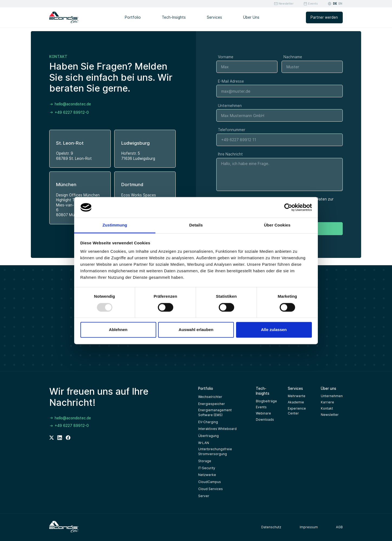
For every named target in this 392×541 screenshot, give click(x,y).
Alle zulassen (274, 330)
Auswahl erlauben (196, 330)
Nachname (293, 57)
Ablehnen (118, 330)
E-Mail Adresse (231, 81)
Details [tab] (196, 225)
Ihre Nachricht (230, 154)
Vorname (226, 57)
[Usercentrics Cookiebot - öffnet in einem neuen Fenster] (288, 207)
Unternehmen (230, 106)
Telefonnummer (232, 130)
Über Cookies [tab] (277, 225)
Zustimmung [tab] (115, 225)
